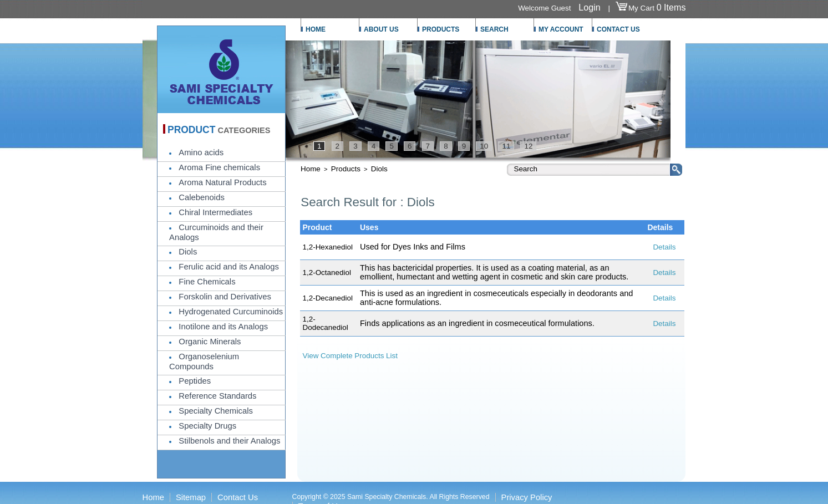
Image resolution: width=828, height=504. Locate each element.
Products (346, 169)
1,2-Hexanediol (328, 247)
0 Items (671, 7)
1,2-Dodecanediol (326, 323)
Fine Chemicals (207, 282)
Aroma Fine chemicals (219, 167)
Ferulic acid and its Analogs (229, 267)
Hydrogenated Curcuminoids (231, 312)
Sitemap (191, 497)
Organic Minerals (210, 342)
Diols (188, 252)
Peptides (195, 381)
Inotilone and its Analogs (223, 327)
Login (589, 7)
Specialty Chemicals (216, 411)
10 (484, 146)
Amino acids (201, 152)
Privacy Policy (527, 497)
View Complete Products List (350, 356)
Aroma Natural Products (222, 182)
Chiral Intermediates (215, 212)
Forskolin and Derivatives (225, 297)
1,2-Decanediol (328, 298)
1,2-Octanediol (327, 273)
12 (528, 146)
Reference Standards (217, 396)
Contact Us (238, 497)
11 (506, 146)
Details (664, 247)
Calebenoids (201, 197)
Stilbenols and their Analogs (229, 441)
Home (311, 169)
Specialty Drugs (207, 426)
